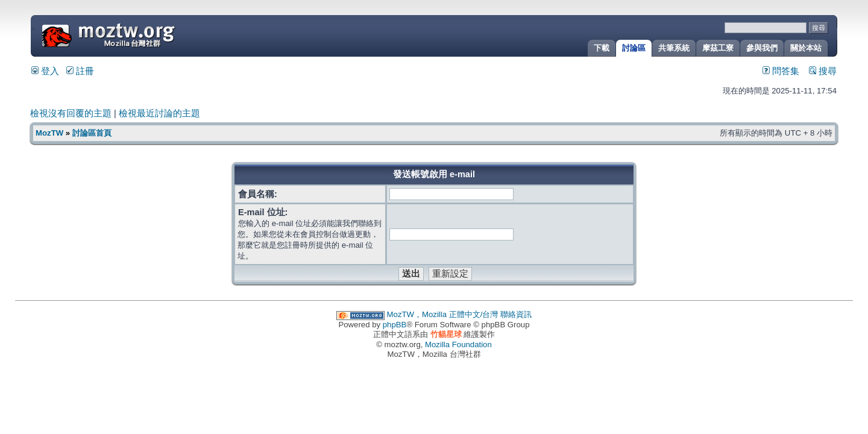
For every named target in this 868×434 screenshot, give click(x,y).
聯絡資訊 (516, 314)
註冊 (80, 71)
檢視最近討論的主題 (159, 113)
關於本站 (806, 48)
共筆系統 (674, 48)
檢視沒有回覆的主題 (71, 113)
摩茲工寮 (718, 48)
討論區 (634, 48)
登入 (45, 71)
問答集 (781, 71)
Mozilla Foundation (458, 344)
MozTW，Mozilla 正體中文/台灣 (443, 314)
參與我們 (762, 48)
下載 (602, 48)
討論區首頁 (92, 133)
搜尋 (823, 71)
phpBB (395, 325)
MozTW (137, 35)
